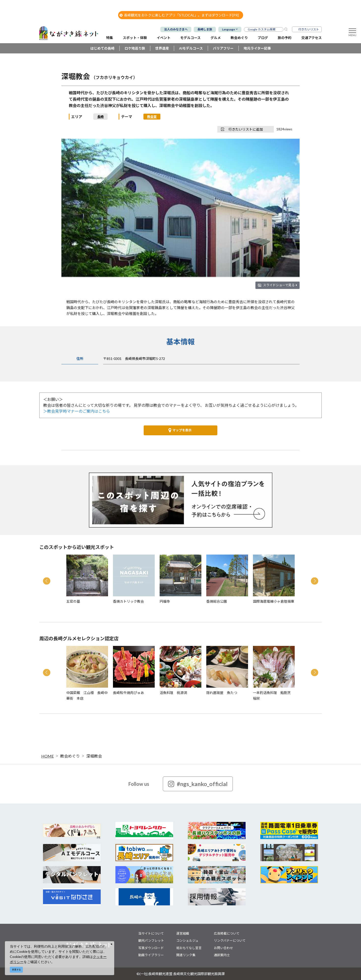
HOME (48, 756)
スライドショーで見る (280, 285)
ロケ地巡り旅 (135, 48)
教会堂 (152, 117)
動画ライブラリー (151, 955)
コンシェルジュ (187, 940)
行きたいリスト (309, 29)
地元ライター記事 (257, 48)
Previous (47, 581)
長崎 (100, 117)
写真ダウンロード (151, 948)
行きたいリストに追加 (242, 129)
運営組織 (183, 933)
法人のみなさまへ (176, 29)
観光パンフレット (151, 940)
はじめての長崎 (102, 48)
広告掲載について (227, 933)
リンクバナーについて (230, 940)
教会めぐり (70, 756)
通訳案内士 (222, 955)
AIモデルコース (191, 48)
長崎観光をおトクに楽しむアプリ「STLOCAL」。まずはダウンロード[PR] (179, 15)
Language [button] (229, 29)
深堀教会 (94, 756)
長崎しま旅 (205, 29)
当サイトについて (151, 933)
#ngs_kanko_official (198, 784)
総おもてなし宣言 (189, 948)
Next (315, 581)
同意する (16, 970)
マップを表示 (180, 430)
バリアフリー (223, 48)
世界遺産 (162, 48)
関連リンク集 (186, 955)
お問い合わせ (223, 948)
